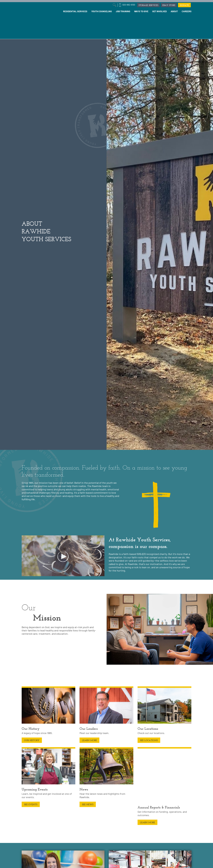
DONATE (184, 5)
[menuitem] (75, 11)
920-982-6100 (129, 5)
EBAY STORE (169, 5)
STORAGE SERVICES (148, 5)
